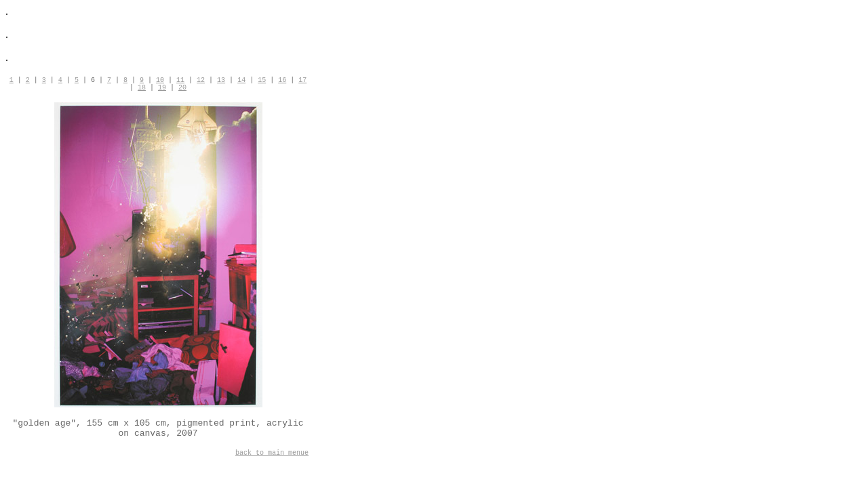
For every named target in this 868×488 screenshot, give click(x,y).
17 (302, 80)
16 (282, 80)
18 (142, 88)
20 (182, 88)
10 (160, 80)
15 (262, 80)
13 (221, 80)
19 (162, 88)
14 (241, 80)
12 (201, 80)
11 (180, 80)
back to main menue (272, 453)
